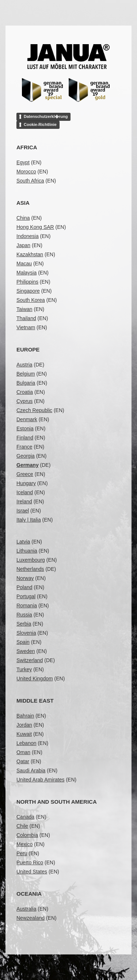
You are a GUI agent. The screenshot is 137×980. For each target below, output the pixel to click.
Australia (26, 909)
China (23, 218)
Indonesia (28, 236)
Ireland (24, 501)
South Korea (31, 300)
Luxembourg (31, 560)
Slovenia (26, 633)
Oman (23, 752)
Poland (24, 587)
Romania (27, 606)
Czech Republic (34, 410)
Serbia (24, 624)
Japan (23, 245)
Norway (25, 578)
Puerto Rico (30, 862)
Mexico (24, 844)
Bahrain (25, 716)
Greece (25, 474)
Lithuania (27, 551)
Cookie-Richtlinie (40, 124)
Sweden (26, 651)
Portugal (26, 596)
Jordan (24, 725)
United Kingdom (35, 679)
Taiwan (24, 309)
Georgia (26, 456)
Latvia (23, 542)
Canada (25, 817)
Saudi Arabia (31, 770)
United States (32, 872)
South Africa (30, 181)
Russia (24, 615)
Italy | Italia (29, 520)
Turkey (24, 669)
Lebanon (26, 743)
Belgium (26, 374)
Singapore (28, 291)
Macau (24, 264)
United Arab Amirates (41, 780)
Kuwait (24, 734)
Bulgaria (26, 383)
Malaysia (26, 273)
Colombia (27, 835)
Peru (22, 853)
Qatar (23, 761)
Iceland (25, 492)
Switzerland (30, 660)
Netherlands (30, 569)
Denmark (27, 419)
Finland (25, 438)
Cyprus (24, 401)
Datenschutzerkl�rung (46, 116)
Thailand (26, 318)
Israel (23, 511)
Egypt (23, 162)
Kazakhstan (30, 254)
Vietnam (26, 327)
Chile (22, 826)
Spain (23, 642)
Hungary (26, 483)
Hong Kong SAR (35, 227)
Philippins (27, 282)
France (24, 447)
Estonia (25, 428)
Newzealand (31, 918)
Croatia (25, 392)
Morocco (26, 172)
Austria (24, 365)
